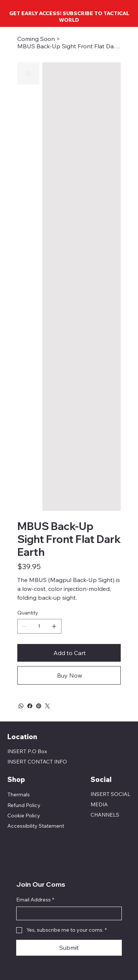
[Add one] (54, 626)
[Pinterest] (39, 706)
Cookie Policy (24, 815)
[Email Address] (67, 914)
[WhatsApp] (21, 706)
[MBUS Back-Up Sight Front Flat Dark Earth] (69, 46)
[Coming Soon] (36, 39)
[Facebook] (30, 706)
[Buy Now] (69, 675)
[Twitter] (47, 706)
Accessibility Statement (36, 826)
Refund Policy (24, 805)
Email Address (35, 900)
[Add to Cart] (69, 653)
